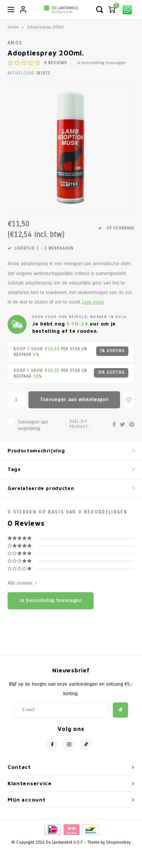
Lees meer (93, 302)
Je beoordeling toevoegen (101, 63)
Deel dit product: (79, 424)
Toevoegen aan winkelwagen (74, 400)
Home (13, 27)
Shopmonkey (118, 842)
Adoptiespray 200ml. (46, 27)
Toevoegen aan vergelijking (33, 425)
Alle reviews (22, 583)
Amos (15, 43)
